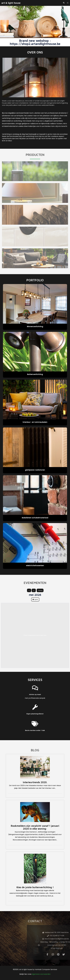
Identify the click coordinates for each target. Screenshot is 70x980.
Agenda (36, 599)
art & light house (11, 3)
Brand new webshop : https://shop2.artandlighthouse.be (35, 42)
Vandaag (40, 590)
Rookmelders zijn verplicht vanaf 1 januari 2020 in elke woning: (35, 827)
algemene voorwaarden (41, 974)
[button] (64, 3)
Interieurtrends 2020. (35, 782)
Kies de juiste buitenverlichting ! (35, 887)
